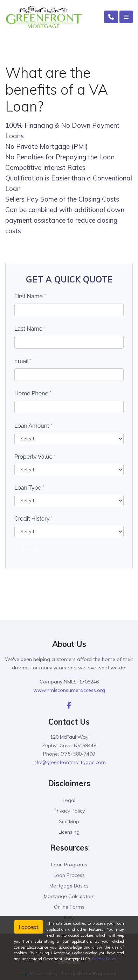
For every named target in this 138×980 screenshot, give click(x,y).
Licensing (69, 832)
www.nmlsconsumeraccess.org (69, 690)
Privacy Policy (69, 811)
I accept (29, 927)
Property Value (35, 457)
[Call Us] (111, 17)
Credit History (33, 519)
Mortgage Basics (69, 886)
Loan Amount (33, 426)
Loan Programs (69, 865)
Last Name (30, 329)
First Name (30, 296)
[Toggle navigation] (126, 17)
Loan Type (29, 488)
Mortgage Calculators (69, 896)
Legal (69, 800)
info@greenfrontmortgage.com (69, 762)
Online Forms (69, 907)
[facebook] (69, 705)
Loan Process (69, 875)
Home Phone (33, 393)
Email (23, 361)
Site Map (69, 821)
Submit (29, 549)
